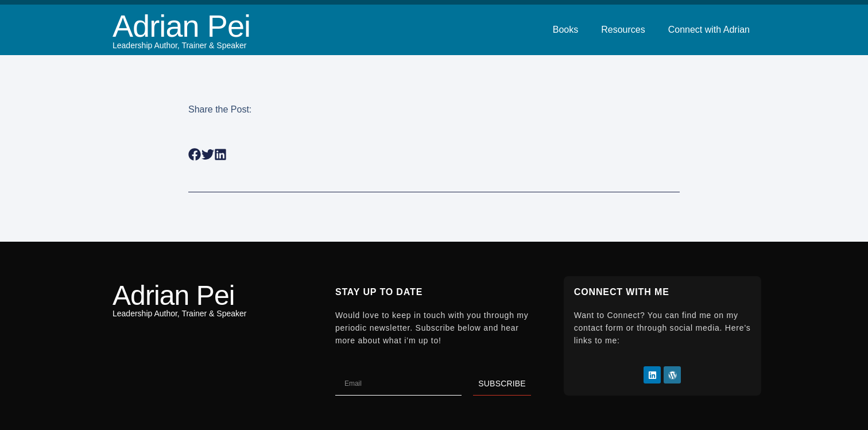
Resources (623, 30)
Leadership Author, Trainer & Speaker (179, 45)
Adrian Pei (181, 26)
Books (565, 30)
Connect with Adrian (709, 30)
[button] (195, 155)
